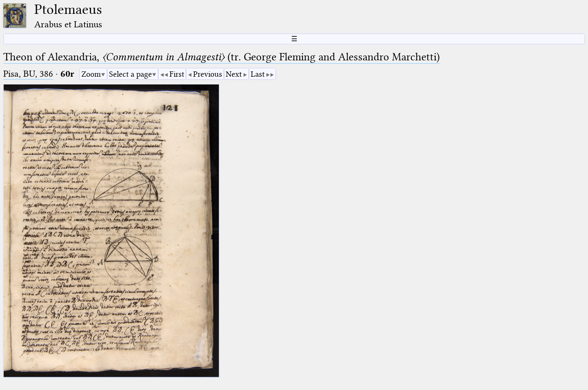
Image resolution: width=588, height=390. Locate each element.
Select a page (130, 74)
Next (234, 74)
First (177, 74)
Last (258, 74)
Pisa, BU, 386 (28, 74)
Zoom (91, 74)
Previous (208, 74)
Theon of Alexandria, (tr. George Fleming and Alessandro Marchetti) (222, 57)
